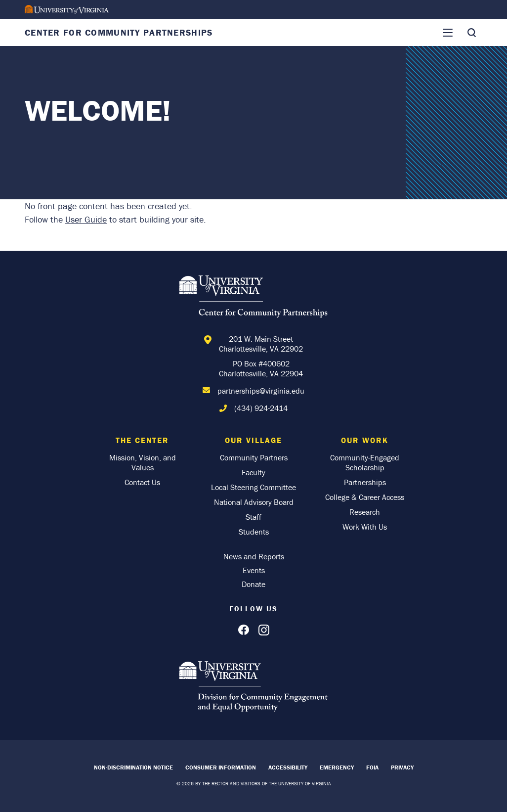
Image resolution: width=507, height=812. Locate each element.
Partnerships (365, 482)
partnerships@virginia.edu (261, 391)
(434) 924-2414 (261, 408)
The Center (142, 440)
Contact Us (142, 482)
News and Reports (254, 556)
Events (254, 570)
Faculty (253, 472)
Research (365, 512)
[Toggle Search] (471, 33)
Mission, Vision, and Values (143, 462)
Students (254, 532)
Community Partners (254, 457)
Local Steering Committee (253, 487)
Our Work (365, 440)
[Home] (253, 298)
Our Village (253, 440)
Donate (253, 584)
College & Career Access (365, 497)
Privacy (402, 767)
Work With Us (365, 527)
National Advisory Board (254, 502)
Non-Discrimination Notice (133, 767)
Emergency (337, 767)
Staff (253, 517)
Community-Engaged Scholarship (365, 462)
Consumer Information (221, 767)
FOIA (372, 767)
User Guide (86, 219)
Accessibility (288, 767)
